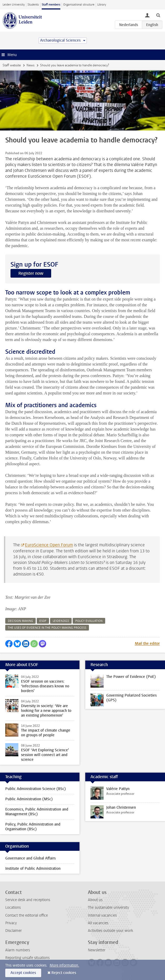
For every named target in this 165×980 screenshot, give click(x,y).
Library (102, 5)
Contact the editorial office (26, 915)
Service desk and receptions (28, 900)
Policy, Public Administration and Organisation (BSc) (33, 827)
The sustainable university (108, 907)
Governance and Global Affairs (30, 858)
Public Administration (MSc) (29, 799)
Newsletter (97, 950)
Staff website (12, 65)
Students (33, 5)
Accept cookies (23, 973)
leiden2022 (61, 621)
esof (43, 621)
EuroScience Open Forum (49, 545)
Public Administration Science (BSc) (36, 789)
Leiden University (14, 5)
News (30, 65)
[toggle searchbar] (158, 15)
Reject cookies (64, 973)
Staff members (51, 5)
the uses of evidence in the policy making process (47, 628)
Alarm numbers (18, 950)
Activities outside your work (110, 931)
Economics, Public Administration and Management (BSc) (37, 812)
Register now (31, 273)
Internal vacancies (102, 915)
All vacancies (98, 923)
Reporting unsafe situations (27, 958)
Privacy (11, 923)
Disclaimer (14, 931)
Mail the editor (147, 644)
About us (95, 900)
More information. (64, 965)
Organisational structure (79, 5)
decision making (20, 621)
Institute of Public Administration (33, 869)
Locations (13, 907)
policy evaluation (89, 621)
